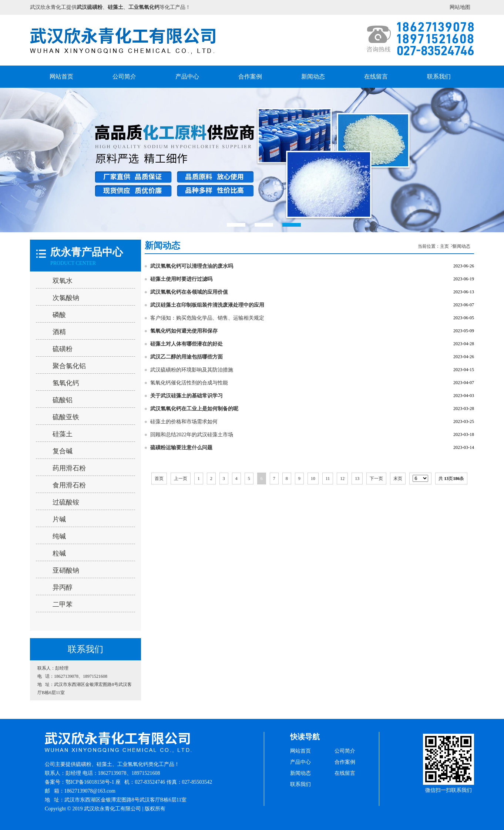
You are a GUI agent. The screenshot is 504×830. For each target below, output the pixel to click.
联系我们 (439, 76)
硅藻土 (63, 434)
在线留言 (376, 76)
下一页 (376, 479)
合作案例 (250, 76)
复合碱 (63, 451)
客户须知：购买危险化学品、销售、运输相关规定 (207, 318)
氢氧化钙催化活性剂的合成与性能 (189, 383)
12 (342, 479)
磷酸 (59, 315)
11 (328, 479)
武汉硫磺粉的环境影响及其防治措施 (192, 370)
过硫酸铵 (66, 502)
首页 (159, 479)
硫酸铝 (63, 400)
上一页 (181, 479)
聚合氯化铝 (69, 366)
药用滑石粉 (69, 468)
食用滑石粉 (69, 485)
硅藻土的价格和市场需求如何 (184, 422)
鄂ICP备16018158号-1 (90, 782)
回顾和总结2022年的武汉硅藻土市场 (192, 435)
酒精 (59, 332)
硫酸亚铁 (66, 417)
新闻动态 (313, 76)
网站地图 (460, 7)
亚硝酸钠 (66, 570)
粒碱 (59, 553)
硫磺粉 (63, 349)
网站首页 (61, 76)
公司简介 (124, 76)
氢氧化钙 (66, 383)
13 (357, 479)
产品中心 (187, 76)
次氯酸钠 (66, 298)
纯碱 (59, 536)
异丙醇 (63, 587)
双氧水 (63, 281)
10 (313, 479)
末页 (398, 479)
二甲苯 (63, 604)
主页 (444, 246)
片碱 (59, 519)
